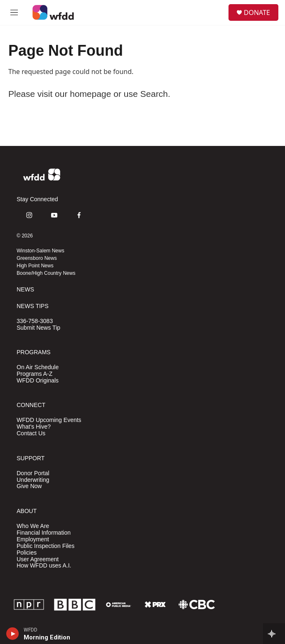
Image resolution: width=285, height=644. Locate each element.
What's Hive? (34, 427)
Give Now (29, 486)
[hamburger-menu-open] (14, 12)
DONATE (257, 12)
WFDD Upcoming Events (49, 420)
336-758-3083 (35, 321)
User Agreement (38, 559)
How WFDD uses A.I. (44, 566)
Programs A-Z (34, 374)
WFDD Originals (38, 381)
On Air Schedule (38, 367)
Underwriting (33, 480)
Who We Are (33, 526)
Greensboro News (37, 258)
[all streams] (274, 634)
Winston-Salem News (41, 251)
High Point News (35, 266)
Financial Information (44, 533)
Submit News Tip (38, 328)
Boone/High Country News (46, 273)
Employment (33, 539)
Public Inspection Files (45, 546)
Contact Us (31, 433)
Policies (27, 553)
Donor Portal (33, 473)
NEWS (25, 290)
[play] (13, 634)
